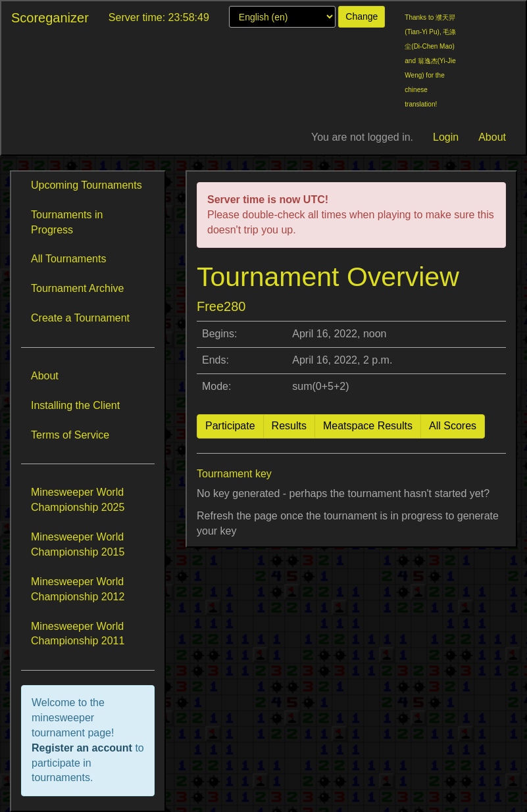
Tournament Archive (77, 288)
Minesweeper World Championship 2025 (78, 500)
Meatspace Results (368, 426)
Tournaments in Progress (67, 222)
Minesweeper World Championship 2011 (78, 634)
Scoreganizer (50, 18)
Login (446, 137)
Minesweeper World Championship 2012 (78, 589)
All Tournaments (68, 259)
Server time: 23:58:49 (159, 17)
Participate (230, 426)
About (492, 137)
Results (289, 426)
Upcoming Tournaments (87, 185)
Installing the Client (75, 405)
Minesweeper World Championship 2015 (78, 544)
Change (362, 16)
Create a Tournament (80, 318)
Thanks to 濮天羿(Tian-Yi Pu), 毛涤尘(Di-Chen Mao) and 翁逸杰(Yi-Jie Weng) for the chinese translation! (430, 61)
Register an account (83, 748)
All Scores (453, 426)
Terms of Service (70, 435)
